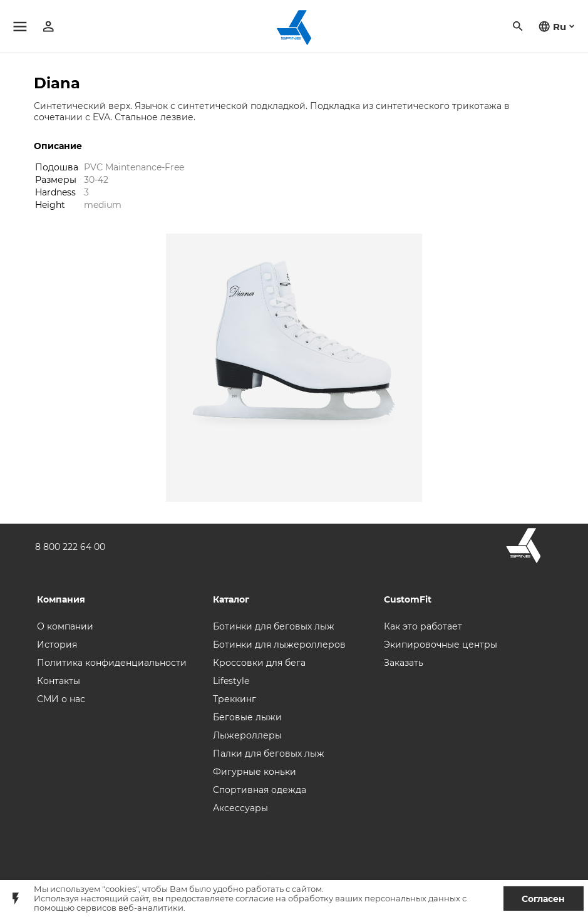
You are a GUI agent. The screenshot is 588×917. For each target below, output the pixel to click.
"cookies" (120, 889)
